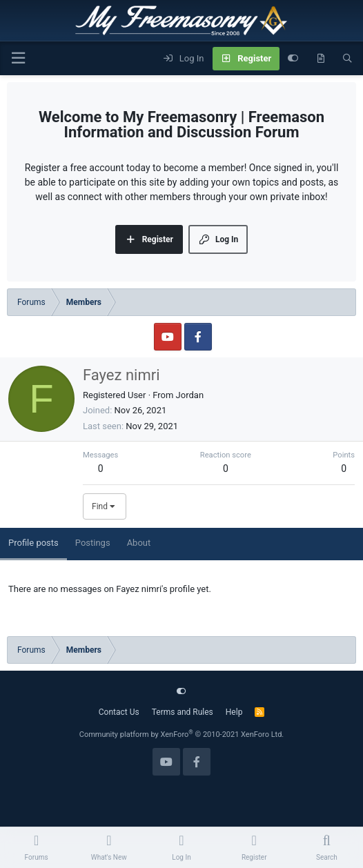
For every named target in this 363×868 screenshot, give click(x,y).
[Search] (347, 59)
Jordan (190, 395)
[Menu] (18, 58)
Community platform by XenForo (182, 734)
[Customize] (293, 59)
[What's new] (321, 59)
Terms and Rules (183, 712)
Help (234, 712)
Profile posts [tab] (33, 543)
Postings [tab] (93, 543)
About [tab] (139, 543)
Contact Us (119, 712)
